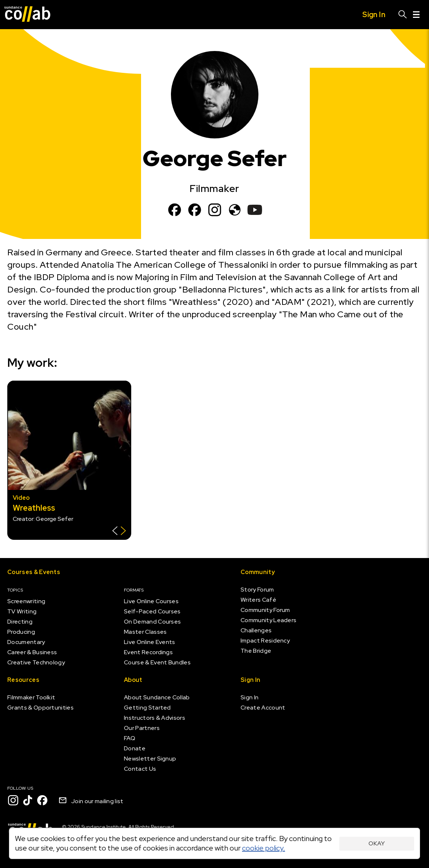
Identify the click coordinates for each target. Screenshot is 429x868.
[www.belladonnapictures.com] (235, 210)
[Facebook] (175, 210)
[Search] (403, 15)
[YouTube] (255, 210)
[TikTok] (28, 800)
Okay (377, 843)
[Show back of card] (119, 532)
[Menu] (416, 15)
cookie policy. (264, 848)
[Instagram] (215, 210)
